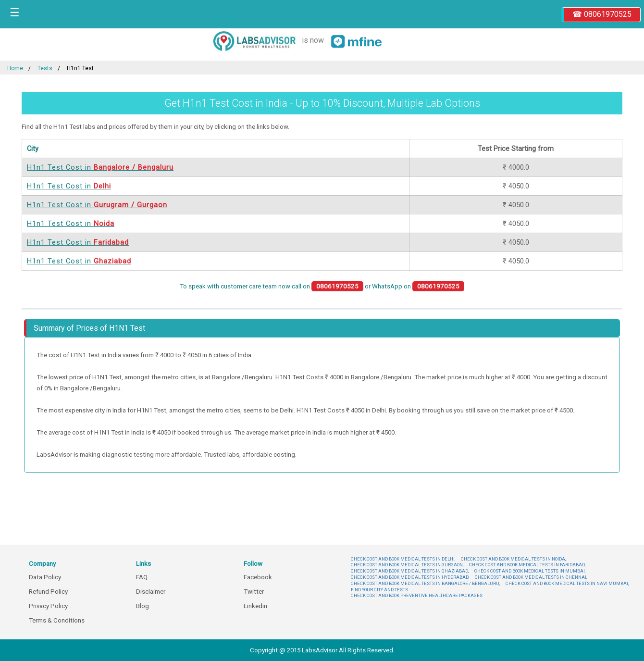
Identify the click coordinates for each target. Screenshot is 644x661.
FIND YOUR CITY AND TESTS (379, 590)
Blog (142, 606)
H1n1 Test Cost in (100, 167)
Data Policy (45, 577)
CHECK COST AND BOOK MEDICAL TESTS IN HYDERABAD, (410, 577)
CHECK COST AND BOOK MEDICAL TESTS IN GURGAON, (407, 565)
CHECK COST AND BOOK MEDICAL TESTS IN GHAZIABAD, (410, 571)
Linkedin (255, 606)
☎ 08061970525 (602, 14)
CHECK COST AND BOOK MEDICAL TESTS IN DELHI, (403, 559)
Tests (45, 68)
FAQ (142, 577)
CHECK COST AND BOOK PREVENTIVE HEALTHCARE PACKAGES (417, 595)
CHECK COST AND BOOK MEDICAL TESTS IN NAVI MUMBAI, (567, 583)
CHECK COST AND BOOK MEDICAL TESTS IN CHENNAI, (531, 577)
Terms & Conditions (57, 620)
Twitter (254, 592)
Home (15, 68)
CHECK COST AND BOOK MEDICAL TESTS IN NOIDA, (513, 559)
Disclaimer (151, 592)
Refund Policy (48, 592)
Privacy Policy (48, 606)
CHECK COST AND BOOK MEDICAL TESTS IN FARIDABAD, (527, 565)
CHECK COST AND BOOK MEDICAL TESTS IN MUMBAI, (530, 571)
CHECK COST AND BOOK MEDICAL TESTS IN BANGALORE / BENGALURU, (425, 583)
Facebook (258, 577)
